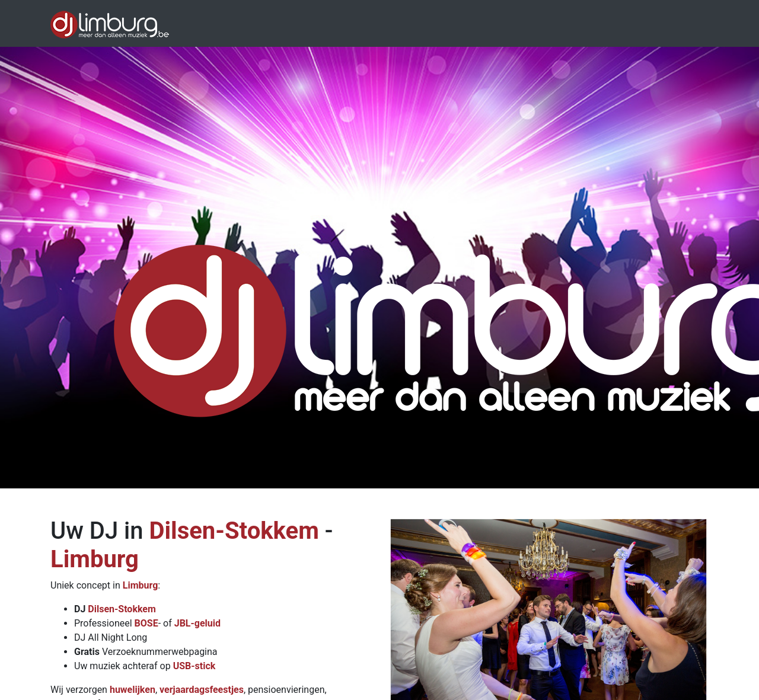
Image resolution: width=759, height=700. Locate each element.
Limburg (95, 559)
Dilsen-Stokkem (234, 531)
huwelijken (133, 690)
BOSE (146, 623)
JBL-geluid (197, 623)
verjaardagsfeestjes (202, 690)
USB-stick (194, 666)
